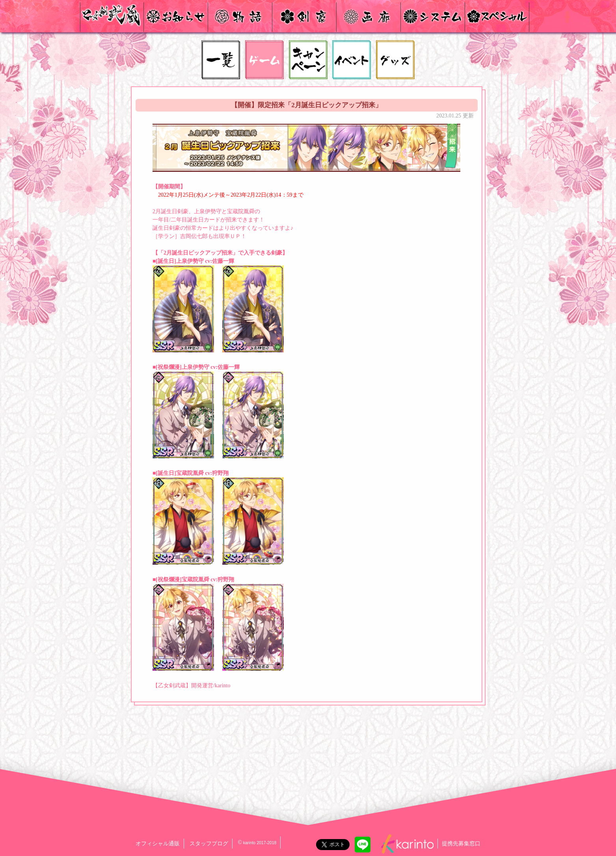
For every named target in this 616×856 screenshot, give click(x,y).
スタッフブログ (209, 844)
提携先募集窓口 (461, 844)
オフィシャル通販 (158, 844)
